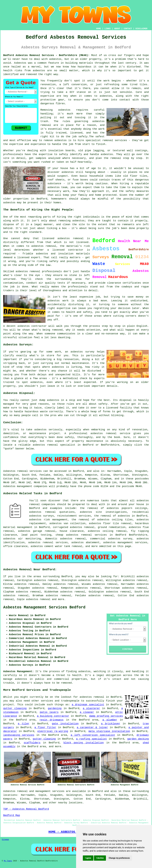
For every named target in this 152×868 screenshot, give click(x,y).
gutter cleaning (15, 708)
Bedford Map (12, 815)
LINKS (107, 29)
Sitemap (5, 840)
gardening (55, 708)
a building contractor (53, 716)
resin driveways (52, 720)
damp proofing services (106, 716)
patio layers (49, 712)
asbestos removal (38, 599)
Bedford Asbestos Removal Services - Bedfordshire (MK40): (46, 55)
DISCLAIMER (141, 29)
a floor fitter (45, 727)
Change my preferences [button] (119, 858)
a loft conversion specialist (93, 735)
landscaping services (19, 735)
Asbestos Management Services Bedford (44, 607)
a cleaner (87, 712)
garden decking (138, 739)
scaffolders (32, 743)
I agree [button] (88, 858)
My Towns (8, 861)
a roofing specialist (91, 739)
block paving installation (84, 743)
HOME (99, 29)
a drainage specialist (88, 705)
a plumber (110, 720)
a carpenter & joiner (92, 727)
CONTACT (128, 29)
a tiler (24, 724)
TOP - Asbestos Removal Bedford (26, 809)
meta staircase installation (109, 731)
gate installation (65, 724)
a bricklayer (111, 724)
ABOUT (117, 29)
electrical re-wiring (53, 731)
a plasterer (91, 708)
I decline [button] (100, 858)
